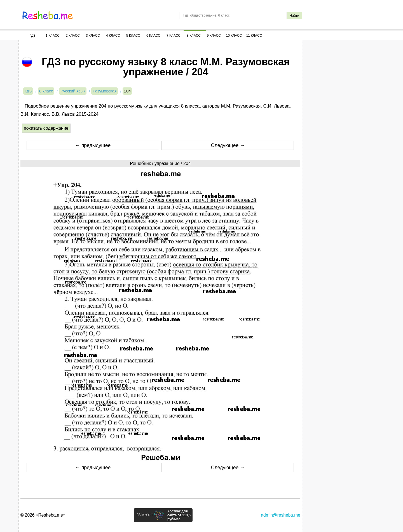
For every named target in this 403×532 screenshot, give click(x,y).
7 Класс (174, 36)
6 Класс (153, 36)
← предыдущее (93, 145)
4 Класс (113, 36)
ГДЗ (32, 36)
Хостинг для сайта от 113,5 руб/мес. (179, 515)
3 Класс (93, 36)
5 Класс (133, 36)
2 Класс (73, 36)
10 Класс (234, 36)
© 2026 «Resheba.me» (43, 515)
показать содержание (46, 128)
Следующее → (228, 145)
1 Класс (53, 36)
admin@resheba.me (281, 515)
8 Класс (194, 36)
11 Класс (254, 36)
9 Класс (214, 36)
